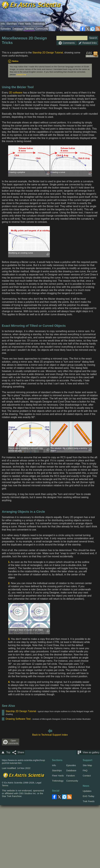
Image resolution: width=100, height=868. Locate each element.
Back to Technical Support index (50, 735)
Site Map (87, 765)
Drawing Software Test (18, 719)
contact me (21, 75)
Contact (87, 776)
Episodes (6, 29)
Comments (67, 43)
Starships (12, 24)
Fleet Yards (25, 24)
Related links (88, 43)
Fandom (29, 29)
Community (42, 29)
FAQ (85, 770)
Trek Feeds (89, 801)
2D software (16, 93)
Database (18, 29)
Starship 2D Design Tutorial (48, 53)
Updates (87, 791)
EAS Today (88, 796)
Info (3, 24)
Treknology (39, 24)
